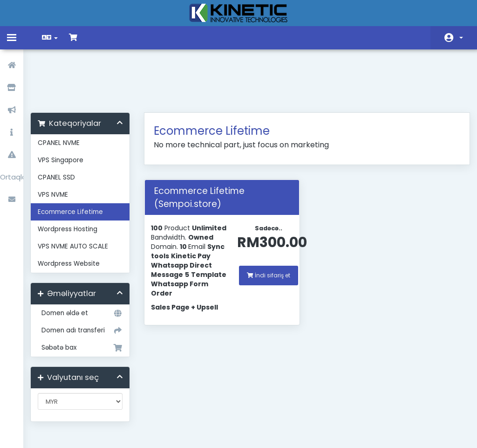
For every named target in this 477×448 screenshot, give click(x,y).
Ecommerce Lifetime (77, 163)
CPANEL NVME (66, 94)
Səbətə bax (85, 299)
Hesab (461, 38)
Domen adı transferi (85, 282)
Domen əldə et (85, 264)
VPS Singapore (68, 111)
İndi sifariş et (268, 226)
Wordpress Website (76, 215)
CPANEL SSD (63, 128)
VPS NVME (60, 146)
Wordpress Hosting (75, 180)
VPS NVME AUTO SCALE (80, 197)
